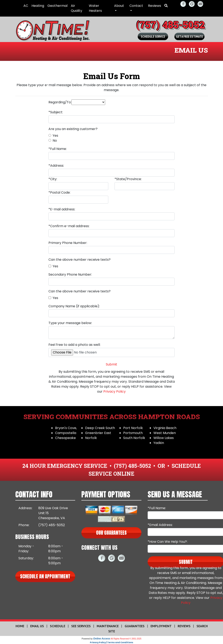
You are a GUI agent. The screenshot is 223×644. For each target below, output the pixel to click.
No (55, 140)
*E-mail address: (62, 209)
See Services (81, 626)
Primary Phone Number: (68, 243)
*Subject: (56, 112)
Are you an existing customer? (73, 129)
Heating (38, 6)
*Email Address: (160, 525)
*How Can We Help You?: (168, 542)
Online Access (102, 639)
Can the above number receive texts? (80, 260)
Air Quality (77, 8)
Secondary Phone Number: (70, 274)
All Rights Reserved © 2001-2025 (126, 639)
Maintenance (108, 626)
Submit (111, 364)
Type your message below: (70, 323)
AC (26, 6)
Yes (55, 136)
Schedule (58, 626)
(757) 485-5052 (171, 25)
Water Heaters (95, 8)
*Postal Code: (59, 192)
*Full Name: (58, 149)
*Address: (56, 166)
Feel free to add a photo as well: (74, 345)
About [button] (119, 6)
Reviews (155, 6)
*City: (53, 179)
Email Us (37, 626)
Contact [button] (136, 6)
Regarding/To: (60, 102)
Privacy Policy (115, 391)
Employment (161, 626)
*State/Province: (128, 179)
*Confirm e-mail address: (69, 226)
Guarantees (135, 626)
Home (20, 626)
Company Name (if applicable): (74, 306)
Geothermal (57, 6)
